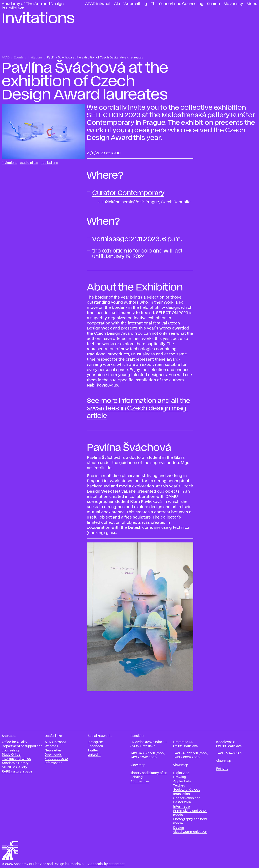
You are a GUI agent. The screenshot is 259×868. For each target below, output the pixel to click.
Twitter (93, 751)
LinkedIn (94, 755)
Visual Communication (190, 832)
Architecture (140, 781)
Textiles (179, 786)
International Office (16, 759)
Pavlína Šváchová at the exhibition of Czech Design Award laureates (95, 58)
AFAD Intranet (98, 4)
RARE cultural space (17, 772)
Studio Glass (29, 163)
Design (179, 828)
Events (19, 58)
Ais (117, 4)
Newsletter (53, 751)
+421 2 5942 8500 (144, 757)
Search (213, 4)
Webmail (132, 4)
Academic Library (15, 763)
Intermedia (182, 807)
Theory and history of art (149, 773)
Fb (153, 4)
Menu (252, 4)
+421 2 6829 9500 (186, 757)
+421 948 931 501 (143, 753)
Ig (145, 4)
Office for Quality (15, 742)
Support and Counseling (181, 4)
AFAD (6, 58)
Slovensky (233, 4)
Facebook (95, 746)
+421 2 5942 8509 (229, 753)
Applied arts (182, 781)
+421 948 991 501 (186, 753)
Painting (137, 777)
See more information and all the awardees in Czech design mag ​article (138, 408)
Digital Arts (181, 773)
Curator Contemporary (128, 193)
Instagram (95, 742)
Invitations (35, 58)
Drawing (180, 777)
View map (138, 765)
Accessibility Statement (106, 864)
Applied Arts (49, 163)
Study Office (11, 755)
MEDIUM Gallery (14, 767)
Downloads (53, 755)
